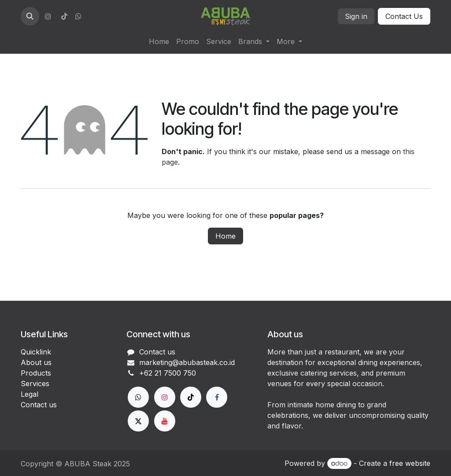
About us (36, 362)
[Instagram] (48, 16)
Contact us (39, 405)
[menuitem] (159, 41)
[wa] (78, 16)
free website (410, 463)
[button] (30, 16)
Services (35, 384)
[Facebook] (217, 397)
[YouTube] (165, 421)
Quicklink (36, 352)
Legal (30, 394)
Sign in (356, 16)
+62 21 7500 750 (168, 373)
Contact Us (404, 16)
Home (225, 236)
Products (36, 373)
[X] (138, 421)
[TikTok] (64, 16)
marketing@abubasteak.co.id (187, 362)
